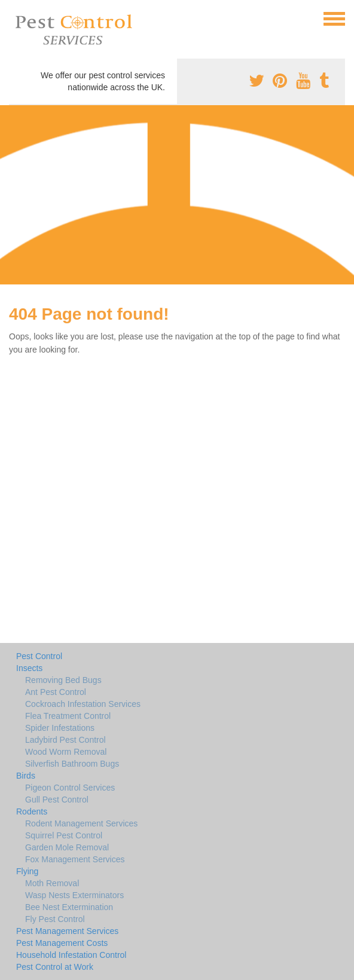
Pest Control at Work (55, 967)
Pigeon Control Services (70, 788)
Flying (27, 871)
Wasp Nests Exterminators (74, 895)
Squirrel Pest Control (64, 835)
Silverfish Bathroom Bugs (72, 764)
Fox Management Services (75, 859)
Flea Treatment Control (68, 716)
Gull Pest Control (57, 800)
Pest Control (39, 656)
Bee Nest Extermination (69, 907)
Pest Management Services (67, 931)
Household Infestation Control (71, 955)
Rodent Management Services (81, 823)
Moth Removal (52, 883)
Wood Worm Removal (66, 752)
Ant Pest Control (56, 692)
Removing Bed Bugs (63, 680)
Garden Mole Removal (67, 847)
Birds (26, 776)
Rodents (32, 811)
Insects (29, 668)
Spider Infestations (60, 728)
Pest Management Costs (62, 943)
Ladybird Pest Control (65, 740)
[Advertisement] (177, 195)
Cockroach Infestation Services (83, 704)
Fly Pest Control (55, 919)
